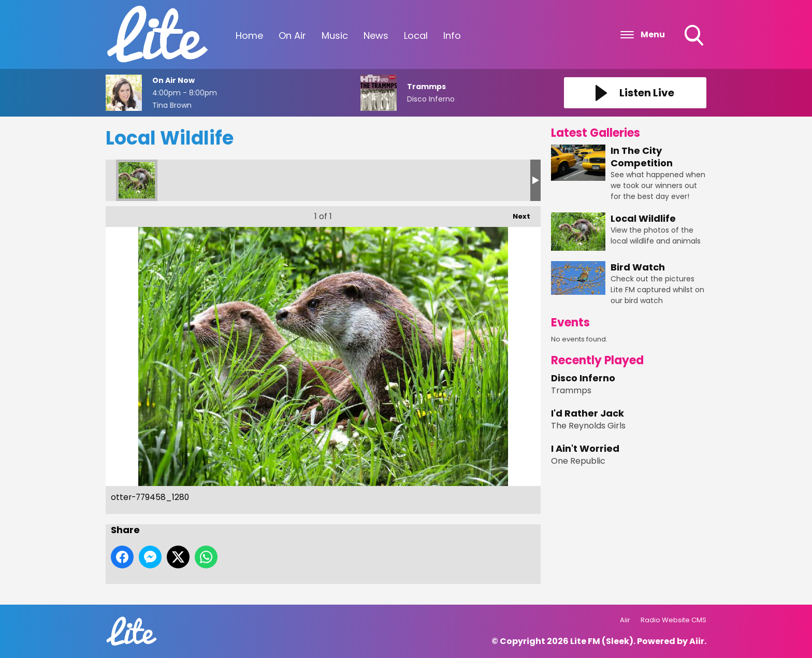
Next (516, 214)
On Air (292, 35)
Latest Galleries (596, 133)
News (376, 35)
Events (570, 323)
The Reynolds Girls (588, 426)
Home (249, 35)
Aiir (625, 620)
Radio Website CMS (673, 620)
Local (416, 35)
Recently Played (597, 360)
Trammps (571, 390)
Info (452, 35)
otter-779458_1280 (137, 180)
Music (335, 35)
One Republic (578, 461)
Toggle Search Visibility (695, 36)
